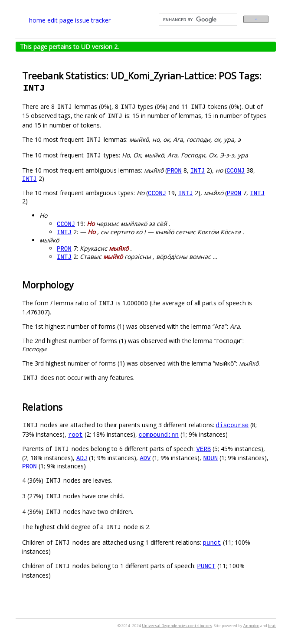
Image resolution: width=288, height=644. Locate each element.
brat (272, 626)
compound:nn (159, 434)
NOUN (210, 458)
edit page (60, 20)
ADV (145, 458)
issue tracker (93, 20)
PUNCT (206, 566)
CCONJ (236, 170)
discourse (232, 425)
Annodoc (251, 626)
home (37, 20)
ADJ (82, 458)
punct (212, 542)
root (75, 434)
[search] (197, 20)
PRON (174, 170)
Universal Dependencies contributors (177, 626)
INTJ (198, 170)
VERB (204, 449)
